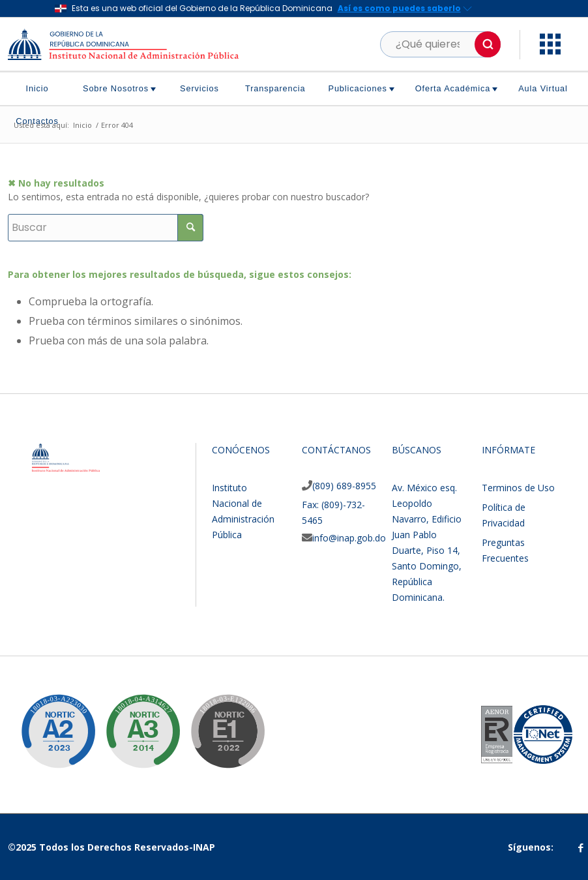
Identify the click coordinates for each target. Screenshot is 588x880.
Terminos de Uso (518, 488)
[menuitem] (42, 89)
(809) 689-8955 (344, 486)
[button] (488, 44)
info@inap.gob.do (349, 538)
